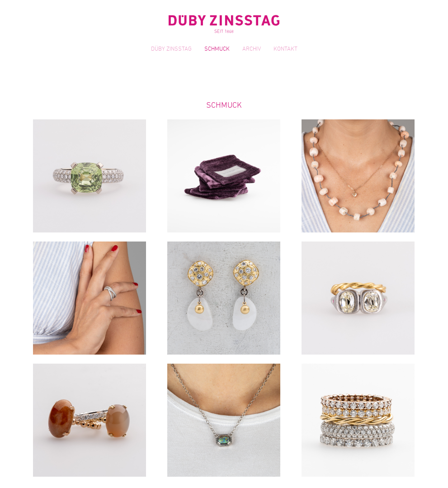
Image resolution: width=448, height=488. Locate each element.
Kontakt (285, 49)
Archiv (252, 49)
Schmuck (217, 49)
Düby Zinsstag (171, 49)
